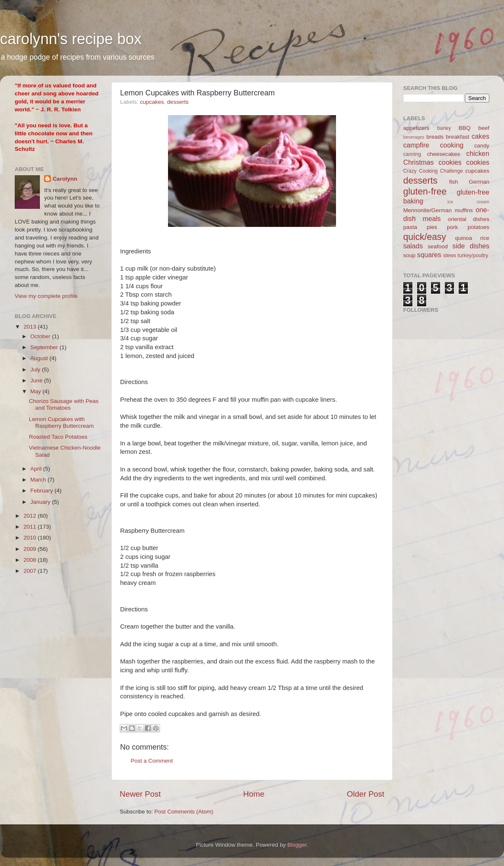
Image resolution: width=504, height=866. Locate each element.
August (40, 358)
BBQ (465, 128)
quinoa (463, 238)
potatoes (478, 227)
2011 (31, 527)
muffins (463, 210)
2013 (31, 327)
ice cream (468, 202)
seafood (438, 246)
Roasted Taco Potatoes (58, 437)
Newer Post (140, 794)
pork (452, 227)
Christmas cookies (432, 162)
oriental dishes (469, 219)
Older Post (366, 794)
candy (482, 146)
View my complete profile (46, 296)
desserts (178, 102)
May (36, 391)
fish (454, 182)
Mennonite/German (428, 210)
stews (450, 255)
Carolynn (65, 179)
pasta (410, 227)
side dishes (471, 246)
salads (413, 246)
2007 (31, 571)
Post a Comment (152, 761)
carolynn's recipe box (71, 39)
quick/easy (425, 237)
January (41, 502)
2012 (31, 516)
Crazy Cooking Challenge (433, 171)
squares (429, 255)
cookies (478, 162)
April (37, 469)
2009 (31, 549)
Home (254, 794)
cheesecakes (444, 154)
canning (412, 154)
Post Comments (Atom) (184, 812)
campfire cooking (433, 145)
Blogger (297, 845)
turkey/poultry (473, 255)
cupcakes (152, 102)
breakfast (458, 137)
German (479, 182)
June (37, 380)
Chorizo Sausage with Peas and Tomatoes (64, 404)
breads (435, 137)
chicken (478, 153)
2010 (31, 538)
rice (485, 238)
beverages (414, 137)
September (45, 347)
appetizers (416, 128)
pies (432, 227)
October (41, 336)
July (36, 370)
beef (484, 128)
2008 (31, 560)
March (39, 480)
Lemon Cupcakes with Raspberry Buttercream (62, 422)
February (42, 491)
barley (444, 128)
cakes (480, 136)
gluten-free (425, 191)
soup (409, 255)
